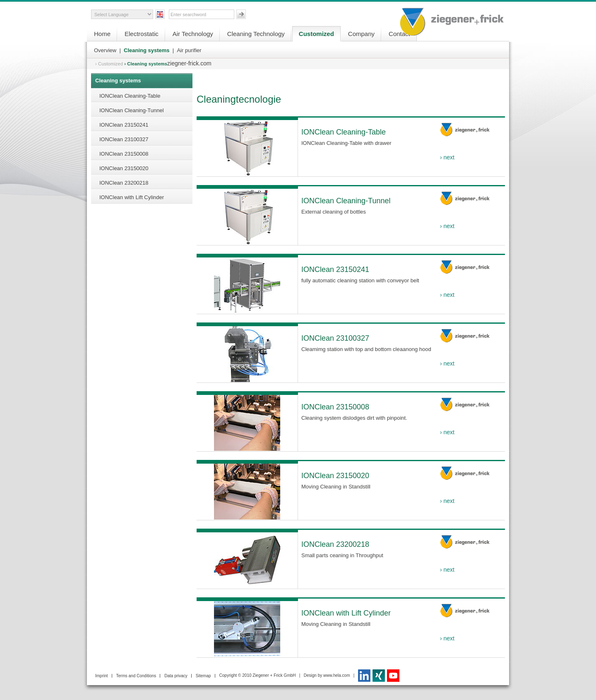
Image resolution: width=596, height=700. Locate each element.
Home (102, 34)
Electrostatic (142, 34)
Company (361, 34)
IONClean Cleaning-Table (130, 96)
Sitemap (203, 676)
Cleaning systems (147, 50)
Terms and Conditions (136, 676)
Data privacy (176, 676)
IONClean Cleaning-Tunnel (132, 110)
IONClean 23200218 (124, 183)
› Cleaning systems (146, 64)
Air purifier (189, 50)
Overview (105, 50)
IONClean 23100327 (124, 139)
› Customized (109, 64)
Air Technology (193, 34)
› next (447, 157)
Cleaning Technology (256, 34)
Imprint (102, 676)
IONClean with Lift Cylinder (132, 197)
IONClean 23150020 (124, 168)
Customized (316, 34)
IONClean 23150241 (124, 125)
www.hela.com (336, 675)
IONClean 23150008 (124, 154)
